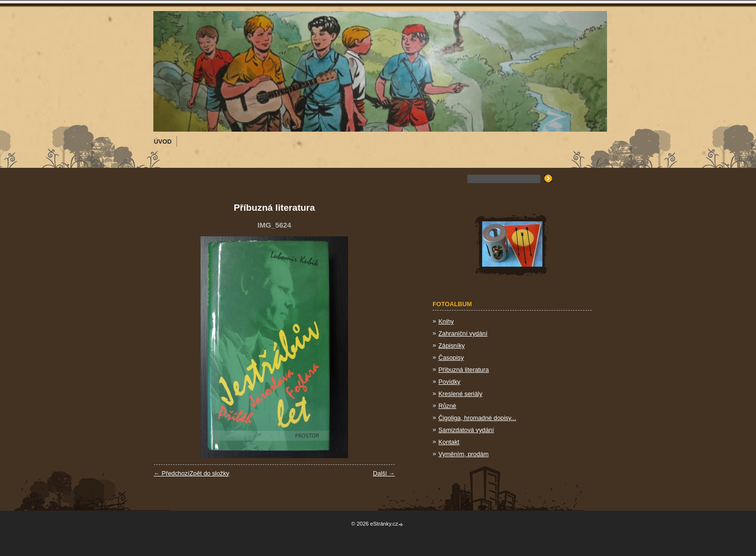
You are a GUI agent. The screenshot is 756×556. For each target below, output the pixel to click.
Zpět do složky (209, 473)
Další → (384, 473)
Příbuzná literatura (464, 370)
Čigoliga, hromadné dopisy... (477, 418)
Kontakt (449, 442)
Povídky (449, 382)
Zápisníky (452, 346)
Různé (447, 406)
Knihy (446, 321)
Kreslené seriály (460, 394)
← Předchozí (172, 473)
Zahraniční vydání (463, 333)
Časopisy (451, 358)
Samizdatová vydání (466, 430)
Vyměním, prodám (463, 454)
